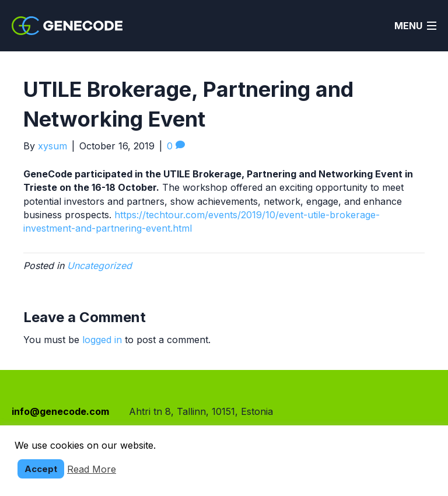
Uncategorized (99, 266)
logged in (102, 340)
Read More (92, 469)
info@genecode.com (60, 411)
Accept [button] (41, 469)
